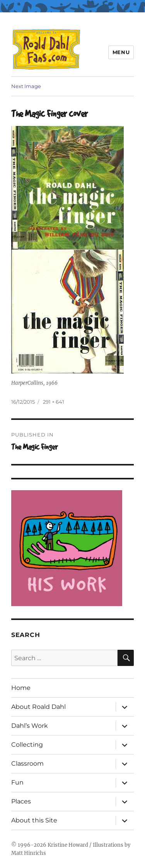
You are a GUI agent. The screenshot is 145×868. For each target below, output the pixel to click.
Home (21, 688)
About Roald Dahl (38, 707)
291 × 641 (54, 402)
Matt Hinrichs (29, 853)
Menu (121, 52)
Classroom (27, 764)
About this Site (34, 820)
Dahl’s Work (30, 726)
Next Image (26, 86)
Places (21, 801)
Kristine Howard (68, 845)
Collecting (27, 745)
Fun (17, 782)
